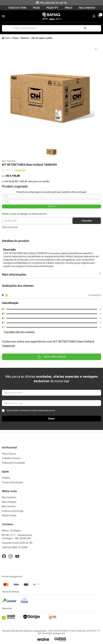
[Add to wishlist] (96, 49)
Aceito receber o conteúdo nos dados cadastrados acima (28, 411)
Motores (25, 38)
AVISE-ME (51, 206)
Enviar (51, 419)
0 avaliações (20, 170)
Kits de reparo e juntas (42, 38)
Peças (16, 38)
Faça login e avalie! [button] (52, 357)
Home (8, 38)
